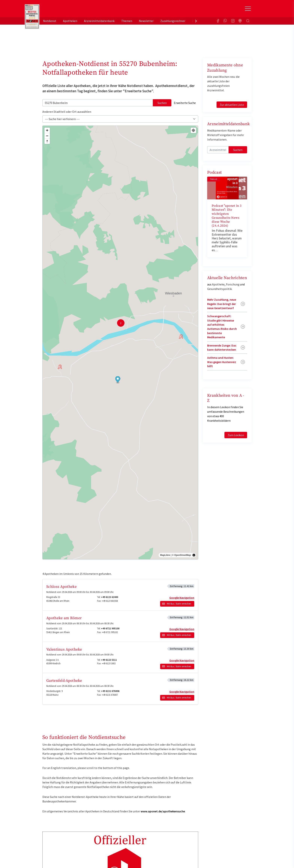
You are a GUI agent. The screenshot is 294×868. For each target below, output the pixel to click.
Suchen (162, 103)
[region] (120, 343)
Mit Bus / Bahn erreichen (179, 604)
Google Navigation (182, 598)
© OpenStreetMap (181, 555)
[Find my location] (193, 130)
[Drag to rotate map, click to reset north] (47, 141)
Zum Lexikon (236, 435)
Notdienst (50, 21)
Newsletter (146, 21)
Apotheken (70, 21)
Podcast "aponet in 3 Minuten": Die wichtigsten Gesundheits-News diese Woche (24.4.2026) (227, 216)
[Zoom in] (47, 130)
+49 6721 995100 (110, 628)
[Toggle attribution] (194, 555)
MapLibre (165, 555)
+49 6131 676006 (110, 691)
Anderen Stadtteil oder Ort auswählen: (67, 112)
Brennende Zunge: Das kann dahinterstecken (222, 347)
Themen (127, 21)
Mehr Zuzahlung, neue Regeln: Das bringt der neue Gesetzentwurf (222, 304)
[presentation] (196, 21)
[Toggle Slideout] (248, 9)
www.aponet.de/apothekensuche (163, 811)
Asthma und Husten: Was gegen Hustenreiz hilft (222, 362)
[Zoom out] (47, 136)
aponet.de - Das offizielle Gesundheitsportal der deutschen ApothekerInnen (67, 10)
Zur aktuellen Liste (232, 105)
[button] (118, 380)
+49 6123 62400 (110, 597)
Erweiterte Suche (185, 103)
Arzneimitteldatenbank (99, 21)
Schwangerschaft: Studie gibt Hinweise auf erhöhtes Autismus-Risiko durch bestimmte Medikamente (222, 327)
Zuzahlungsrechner (173, 21)
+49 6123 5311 (109, 660)
